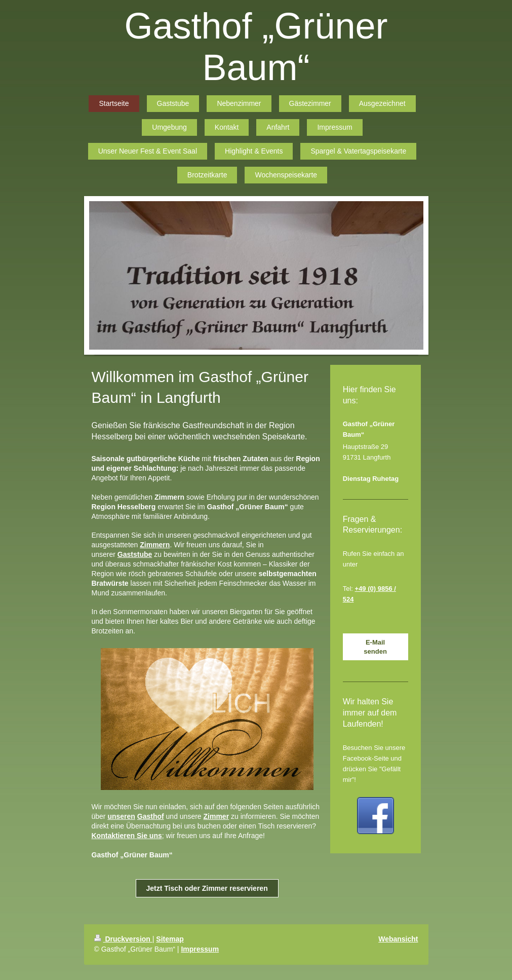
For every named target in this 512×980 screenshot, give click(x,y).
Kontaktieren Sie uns (127, 836)
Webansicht (398, 939)
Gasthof (151, 816)
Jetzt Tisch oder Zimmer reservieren (207, 888)
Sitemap (170, 939)
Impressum (200, 949)
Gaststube (135, 554)
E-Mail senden (375, 647)
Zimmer (216, 816)
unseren (121, 816)
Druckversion (123, 939)
